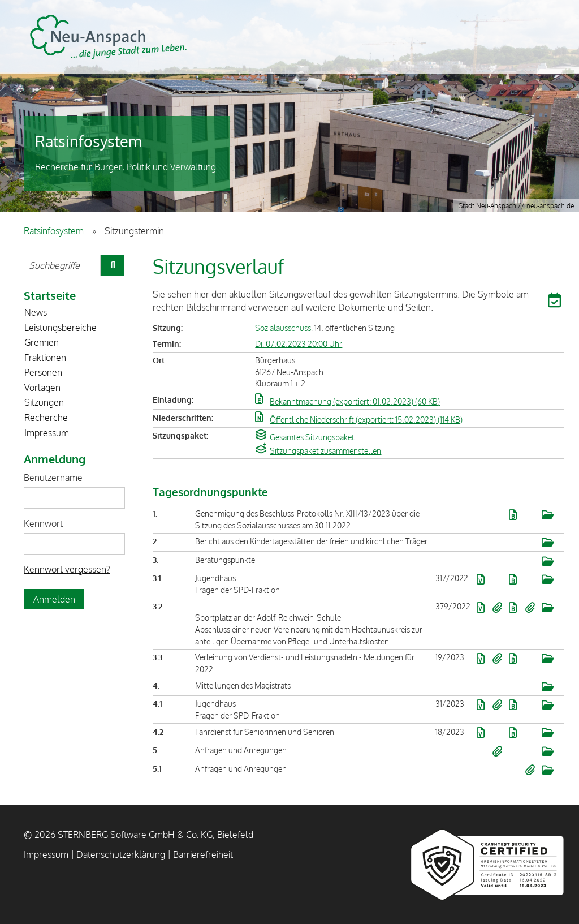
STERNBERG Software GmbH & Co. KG (108, 37)
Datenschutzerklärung (121, 854)
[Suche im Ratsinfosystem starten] (113, 265)
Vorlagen (42, 388)
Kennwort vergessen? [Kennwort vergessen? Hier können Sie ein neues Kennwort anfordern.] (67, 569)
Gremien (42, 342)
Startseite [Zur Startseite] (50, 295)
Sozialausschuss (283, 328)
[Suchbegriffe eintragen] (62, 265)
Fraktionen (45, 358)
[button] (556, 302)
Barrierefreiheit (203, 854)
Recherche (46, 418)
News (36, 312)
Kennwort (43, 523)
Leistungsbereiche (61, 328)
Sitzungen (44, 402)
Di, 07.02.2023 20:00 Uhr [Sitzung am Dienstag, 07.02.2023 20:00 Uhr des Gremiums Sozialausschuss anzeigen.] (299, 343)
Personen (43, 372)
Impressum (47, 433)
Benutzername (53, 478)
